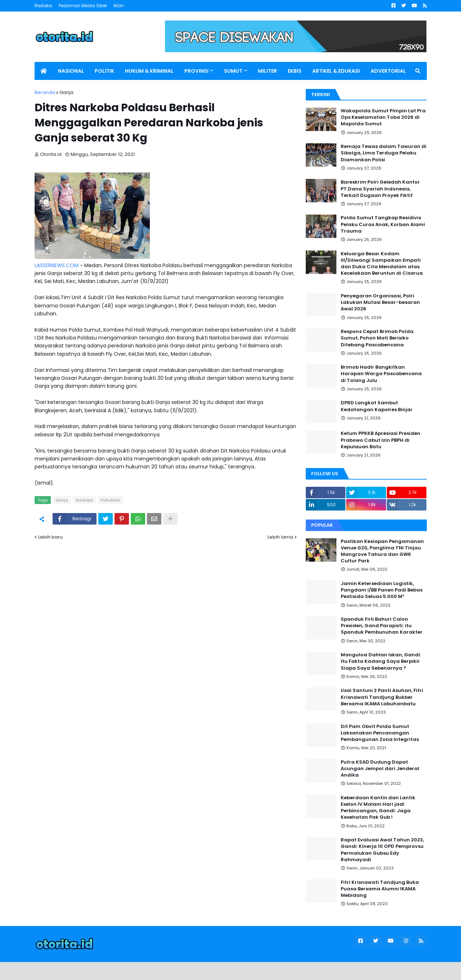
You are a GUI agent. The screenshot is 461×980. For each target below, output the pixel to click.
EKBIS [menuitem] (295, 71)
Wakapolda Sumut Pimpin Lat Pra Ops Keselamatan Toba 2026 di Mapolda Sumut (383, 117)
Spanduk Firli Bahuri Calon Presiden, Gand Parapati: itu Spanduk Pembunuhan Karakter (382, 626)
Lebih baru (50, 537)
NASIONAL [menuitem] (71, 71)
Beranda (45, 92)
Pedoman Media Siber (83, 6)
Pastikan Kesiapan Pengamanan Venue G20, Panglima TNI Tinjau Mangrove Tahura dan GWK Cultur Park (382, 551)
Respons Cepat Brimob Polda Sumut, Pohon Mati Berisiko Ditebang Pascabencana (377, 338)
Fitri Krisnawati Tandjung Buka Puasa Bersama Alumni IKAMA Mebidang (380, 889)
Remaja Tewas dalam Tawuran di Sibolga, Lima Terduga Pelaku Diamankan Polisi (384, 153)
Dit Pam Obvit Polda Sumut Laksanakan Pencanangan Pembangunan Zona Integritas (380, 733)
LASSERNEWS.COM (57, 265)
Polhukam (110, 500)
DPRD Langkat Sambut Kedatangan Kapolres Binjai (376, 406)
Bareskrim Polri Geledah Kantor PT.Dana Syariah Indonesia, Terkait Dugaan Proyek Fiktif (380, 189)
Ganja (66, 92)
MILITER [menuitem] (267, 71)
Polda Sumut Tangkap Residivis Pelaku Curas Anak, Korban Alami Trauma (383, 224)
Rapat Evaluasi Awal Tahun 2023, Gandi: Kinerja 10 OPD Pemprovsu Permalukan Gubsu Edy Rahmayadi (382, 850)
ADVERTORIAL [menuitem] (388, 71)
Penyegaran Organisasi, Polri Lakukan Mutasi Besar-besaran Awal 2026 (380, 302)
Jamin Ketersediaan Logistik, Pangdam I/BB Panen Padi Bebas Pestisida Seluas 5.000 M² (382, 590)
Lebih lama (280, 537)
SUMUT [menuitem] (233, 71)
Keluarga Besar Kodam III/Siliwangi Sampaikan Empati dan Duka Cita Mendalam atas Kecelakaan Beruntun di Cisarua (382, 264)
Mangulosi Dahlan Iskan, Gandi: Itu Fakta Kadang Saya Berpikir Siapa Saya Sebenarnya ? (381, 661)
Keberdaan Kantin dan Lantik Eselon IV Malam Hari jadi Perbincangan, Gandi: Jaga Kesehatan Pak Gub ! (378, 808)
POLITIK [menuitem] (104, 71)
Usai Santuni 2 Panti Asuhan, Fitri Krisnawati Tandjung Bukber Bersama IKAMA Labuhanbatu (382, 697)
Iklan (119, 6)
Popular (322, 525)
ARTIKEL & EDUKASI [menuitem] (336, 71)
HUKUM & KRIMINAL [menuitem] (149, 71)
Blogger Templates (85, 971)
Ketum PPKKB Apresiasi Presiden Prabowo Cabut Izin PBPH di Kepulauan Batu (381, 440)
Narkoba (84, 500)
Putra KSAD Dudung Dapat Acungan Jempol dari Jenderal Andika (380, 769)
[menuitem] (44, 71)
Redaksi (43, 6)
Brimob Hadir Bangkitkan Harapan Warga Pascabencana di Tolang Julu (381, 374)
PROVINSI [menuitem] (196, 71)
